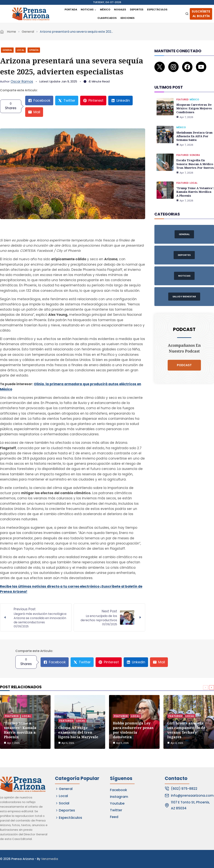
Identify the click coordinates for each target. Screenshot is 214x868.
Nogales (120, 10)
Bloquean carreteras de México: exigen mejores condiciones (193, 103)
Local (21, 50)
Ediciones (128, 18)
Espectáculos (157, 10)
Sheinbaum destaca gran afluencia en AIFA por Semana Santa (194, 130)
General (28, 32)
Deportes (137, 10)
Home (11, 32)
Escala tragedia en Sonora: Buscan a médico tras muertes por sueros (194, 157)
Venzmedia (50, 859)
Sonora (195, 149)
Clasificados (107, 18)
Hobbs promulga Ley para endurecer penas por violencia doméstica (133, 729)
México (105, 10)
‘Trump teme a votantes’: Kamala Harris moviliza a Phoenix (195, 184)
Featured (182, 94)
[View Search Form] (187, 14)
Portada (71, 10)
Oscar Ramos (22, 81)
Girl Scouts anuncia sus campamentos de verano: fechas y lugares (186, 729)
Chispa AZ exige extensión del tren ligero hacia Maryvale (78, 732)
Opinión (34, 50)
